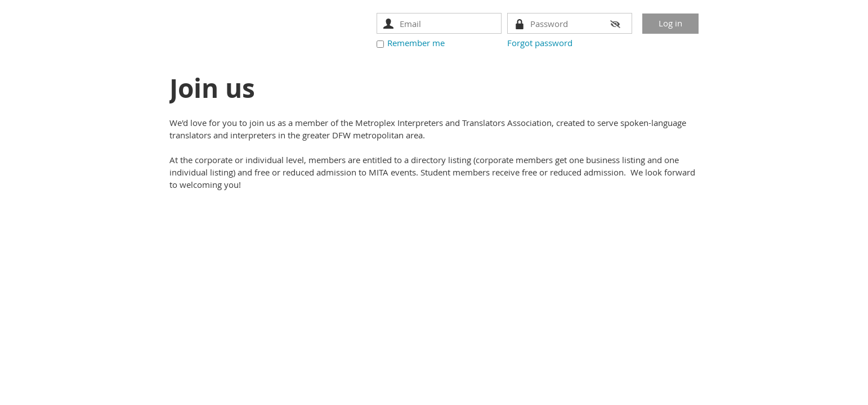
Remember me (416, 43)
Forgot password (540, 43)
